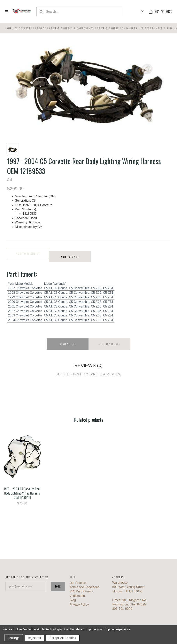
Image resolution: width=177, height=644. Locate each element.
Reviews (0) (68, 340)
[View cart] (151, 11)
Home (8, 28)
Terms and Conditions (84, 584)
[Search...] (80, 12)
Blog (73, 597)
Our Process (78, 579)
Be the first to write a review (89, 371)
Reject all (34, 638)
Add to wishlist (28, 254)
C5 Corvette (23, 28)
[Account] (142, 11)
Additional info (109, 340)
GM (9, 180)
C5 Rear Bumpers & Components (72, 28)
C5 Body (41, 28)
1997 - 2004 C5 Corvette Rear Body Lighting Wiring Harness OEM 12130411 (22, 490)
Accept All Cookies (63, 638)
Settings (14, 638)
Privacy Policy (79, 601)
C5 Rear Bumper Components (117, 28)
